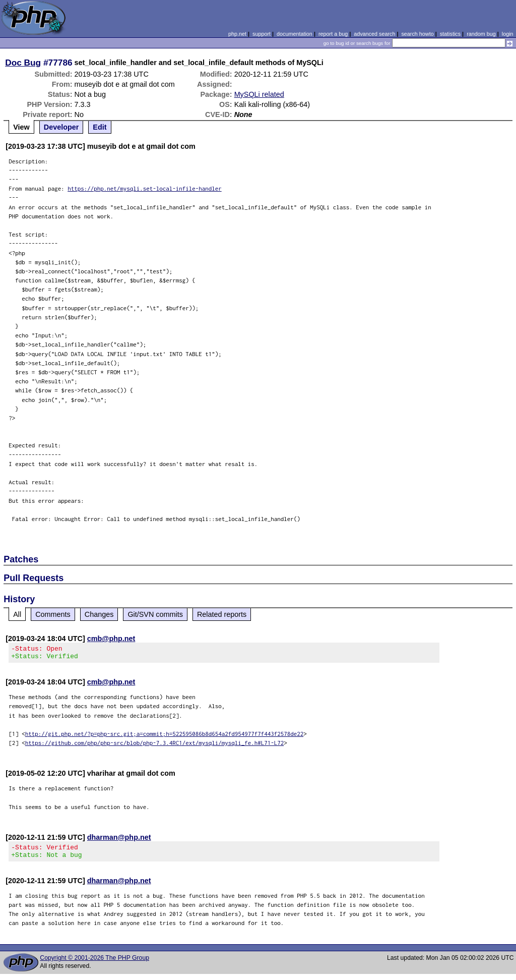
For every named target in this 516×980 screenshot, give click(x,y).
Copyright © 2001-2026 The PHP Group (94, 964)
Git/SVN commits (155, 614)
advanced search (374, 34)
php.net (237, 34)
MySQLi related (259, 94)
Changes (99, 614)
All (17, 614)
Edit (100, 127)
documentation (295, 34)
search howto (417, 34)
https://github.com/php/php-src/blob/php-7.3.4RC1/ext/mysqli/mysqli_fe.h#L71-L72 (155, 746)
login (508, 34)
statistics (450, 34)
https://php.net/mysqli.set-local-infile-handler (145, 188)
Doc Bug (23, 63)
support (262, 34)
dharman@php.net (119, 840)
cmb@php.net (111, 639)
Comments (53, 614)
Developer (61, 127)
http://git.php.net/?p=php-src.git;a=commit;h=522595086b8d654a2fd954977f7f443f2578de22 (165, 737)
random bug (481, 34)
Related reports (222, 614)
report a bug (333, 34)
